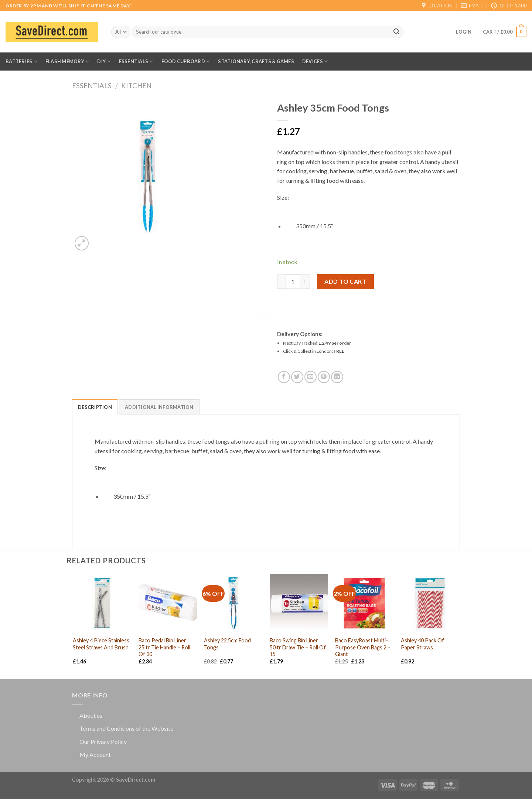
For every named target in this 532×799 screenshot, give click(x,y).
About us (91, 715)
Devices (315, 62)
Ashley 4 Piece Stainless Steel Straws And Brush (101, 644)
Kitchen (136, 86)
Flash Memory (67, 62)
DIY (104, 62)
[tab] (95, 407)
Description (95, 407)
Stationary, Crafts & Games (256, 61)
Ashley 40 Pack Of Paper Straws (422, 644)
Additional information (159, 407)
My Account (95, 754)
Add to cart (345, 281)
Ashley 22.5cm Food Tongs (227, 644)
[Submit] (396, 32)
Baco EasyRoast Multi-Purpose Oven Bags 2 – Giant (363, 647)
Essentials (136, 62)
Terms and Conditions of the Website (126, 728)
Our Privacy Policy (103, 742)
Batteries (21, 62)
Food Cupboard (186, 62)
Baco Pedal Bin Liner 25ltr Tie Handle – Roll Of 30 (164, 647)
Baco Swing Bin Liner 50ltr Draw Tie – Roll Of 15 (298, 647)
